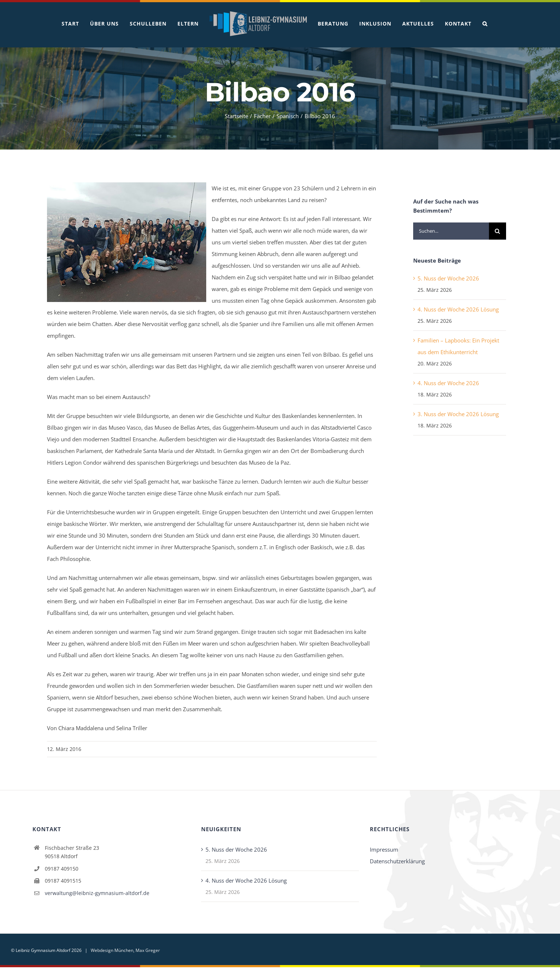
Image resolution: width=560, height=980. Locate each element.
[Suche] (498, 231)
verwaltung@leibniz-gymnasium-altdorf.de (97, 893)
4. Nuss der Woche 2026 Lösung (458, 309)
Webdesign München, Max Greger (125, 950)
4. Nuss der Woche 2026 (448, 383)
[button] (485, 24)
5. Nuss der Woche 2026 (448, 278)
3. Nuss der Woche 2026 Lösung (458, 414)
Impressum (384, 849)
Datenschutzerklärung (397, 861)
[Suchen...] (451, 231)
